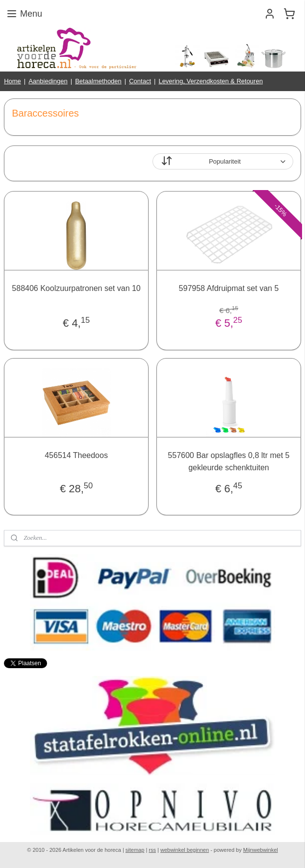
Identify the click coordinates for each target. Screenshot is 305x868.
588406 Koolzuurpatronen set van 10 (76, 288)
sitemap (135, 850)
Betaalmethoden (98, 81)
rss (152, 850)
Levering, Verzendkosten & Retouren (210, 81)
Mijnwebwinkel (261, 850)
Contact (140, 81)
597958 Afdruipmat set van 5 (229, 288)
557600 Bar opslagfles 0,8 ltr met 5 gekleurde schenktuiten (229, 461)
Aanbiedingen (48, 81)
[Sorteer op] (223, 161)
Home (13, 81)
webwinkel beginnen (185, 850)
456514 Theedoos (76, 455)
